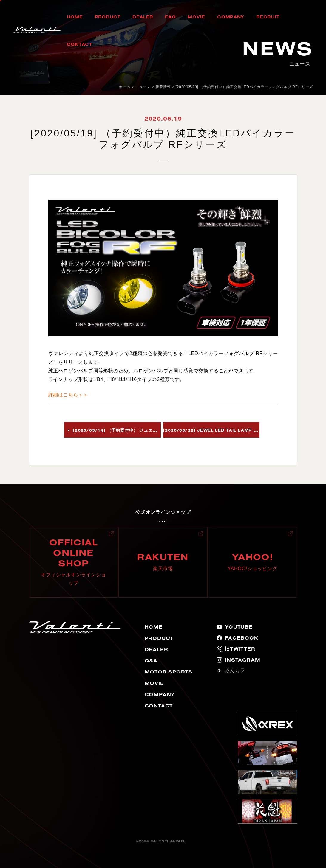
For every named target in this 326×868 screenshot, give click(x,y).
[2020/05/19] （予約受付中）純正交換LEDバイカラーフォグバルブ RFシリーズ (244, 87)
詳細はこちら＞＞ (68, 395)
